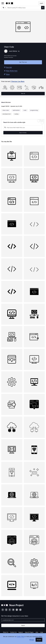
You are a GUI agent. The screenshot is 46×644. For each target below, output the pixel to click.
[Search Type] (4, 8)
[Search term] (24, 8)
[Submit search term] (43, 8)
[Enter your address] (23, 620)
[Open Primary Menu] (3, 3)
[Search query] (23, 128)
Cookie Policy (20, 637)
